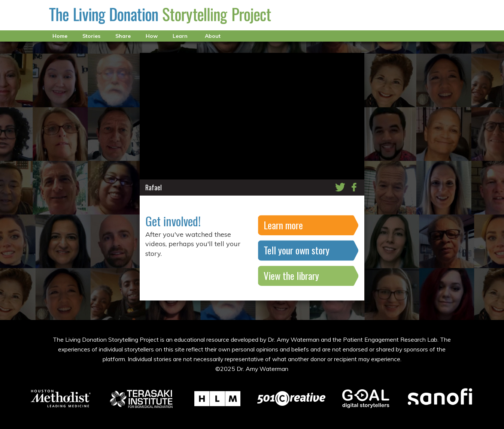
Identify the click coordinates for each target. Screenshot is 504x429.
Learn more (283, 225)
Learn (180, 36)
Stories (91, 36)
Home (60, 36)
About (213, 36)
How (152, 36)
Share (123, 36)
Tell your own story (297, 250)
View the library (291, 276)
